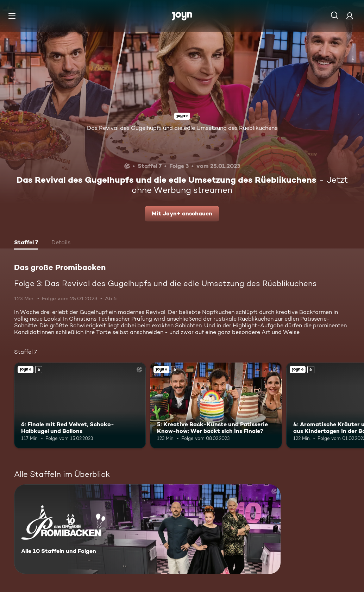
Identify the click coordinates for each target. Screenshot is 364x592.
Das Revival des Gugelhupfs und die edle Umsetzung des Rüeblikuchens (182, 128)
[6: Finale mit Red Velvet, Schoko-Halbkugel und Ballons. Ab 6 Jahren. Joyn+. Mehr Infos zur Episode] (80, 405)
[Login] (350, 16)
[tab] (26, 243)
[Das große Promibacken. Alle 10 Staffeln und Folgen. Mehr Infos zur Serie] (147, 529)
